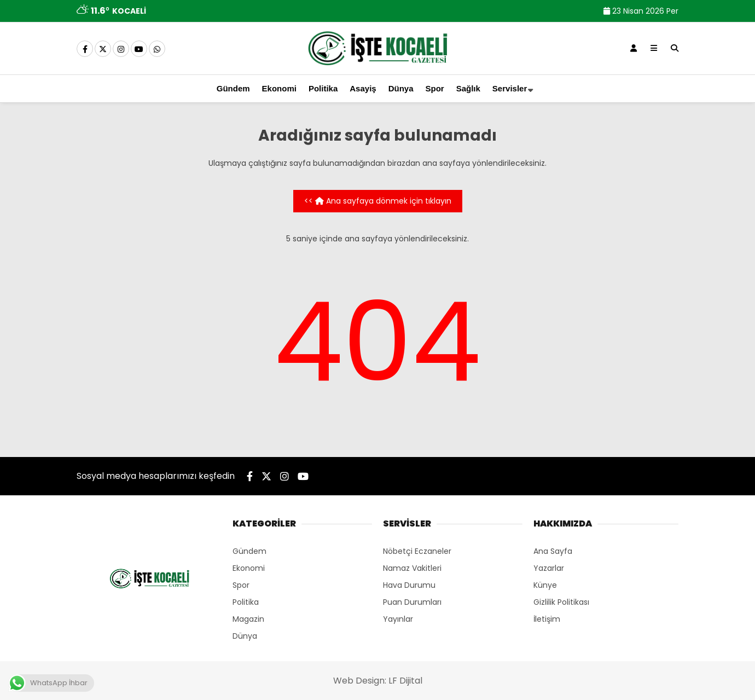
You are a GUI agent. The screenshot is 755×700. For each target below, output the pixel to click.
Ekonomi (279, 88)
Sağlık (468, 88)
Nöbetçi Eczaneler (417, 551)
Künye (545, 585)
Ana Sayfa (553, 551)
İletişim (547, 619)
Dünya (401, 88)
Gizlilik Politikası (561, 602)
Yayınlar (398, 619)
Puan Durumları (412, 602)
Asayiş (363, 88)
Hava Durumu (409, 585)
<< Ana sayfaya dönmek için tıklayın (378, 201)
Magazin (248, 619)
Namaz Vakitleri (412, 568)
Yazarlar (549, 568)
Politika (323, 88)
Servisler (510, 88)
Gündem (233, 88)
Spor (435, 88)
